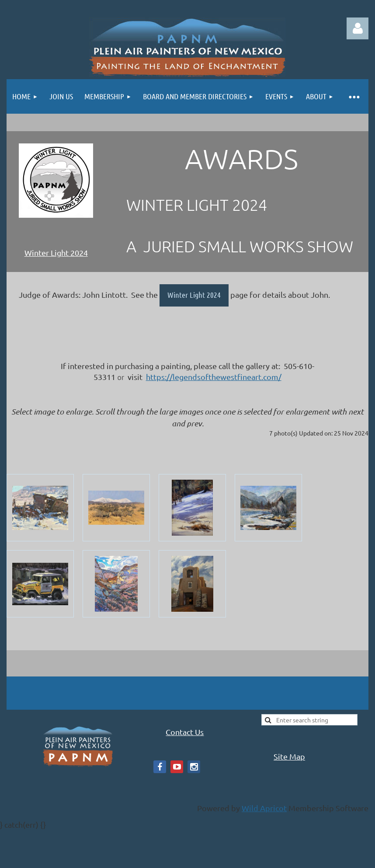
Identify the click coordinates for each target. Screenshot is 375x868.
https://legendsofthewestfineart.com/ (214, 377)
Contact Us (185, 732)
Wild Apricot (264, 808)
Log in (358, 28)
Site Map (289, 756)
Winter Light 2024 (56, 253)
